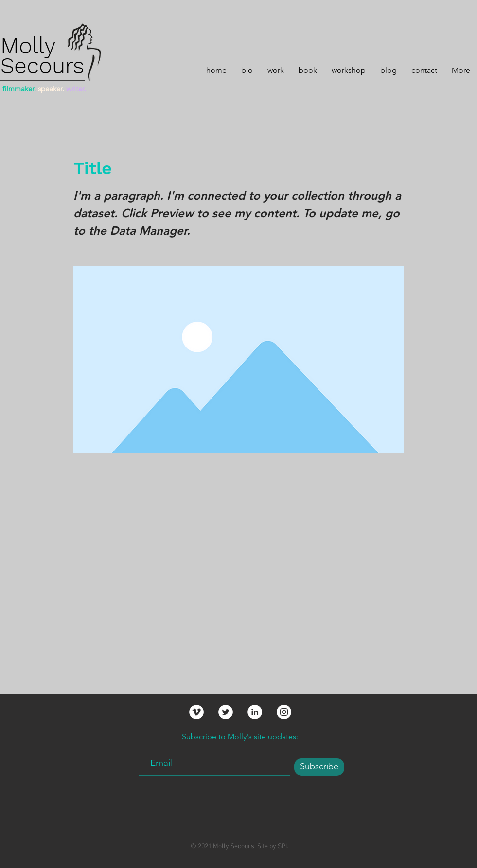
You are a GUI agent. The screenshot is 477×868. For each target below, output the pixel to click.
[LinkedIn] (255, 712)
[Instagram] (284, 712)
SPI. (283, 846)
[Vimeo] (196, 712)
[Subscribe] (319, 767)
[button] (276, 69)
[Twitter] (226, 712)
